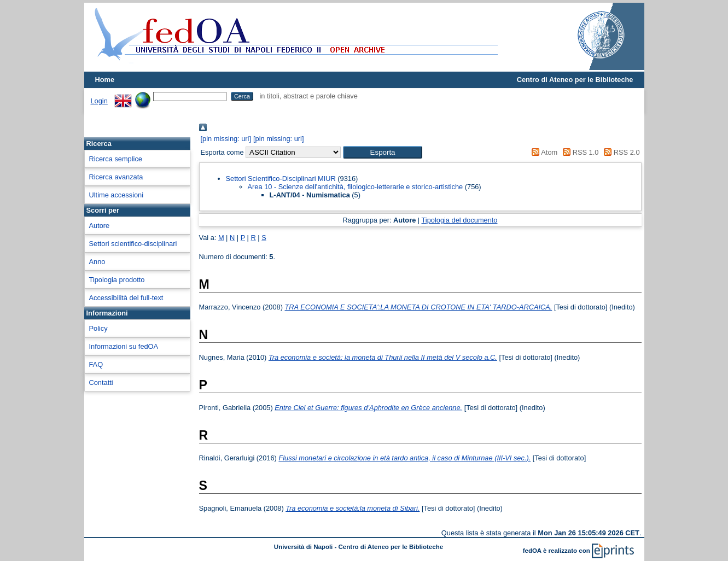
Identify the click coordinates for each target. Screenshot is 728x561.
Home (105, 80)
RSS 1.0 (579, 152)
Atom (543, 152)
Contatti (101, 382)
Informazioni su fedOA (124, 346)
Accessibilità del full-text (126, 298)
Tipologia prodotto (117, 280)
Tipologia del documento (460, 220)
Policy (98, 328)
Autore (100, 226)
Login (99, 101)
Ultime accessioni (117, 195)
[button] (383, 152)
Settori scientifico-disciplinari (133, 244)
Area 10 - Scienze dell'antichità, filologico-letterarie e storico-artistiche (356, 187)
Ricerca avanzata (116, 177)
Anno (97, 262)
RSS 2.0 (620, 152)
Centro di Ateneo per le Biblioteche (575, 80)
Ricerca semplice (116, 159)
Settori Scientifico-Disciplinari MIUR (281, 179)
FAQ (96, 364)
